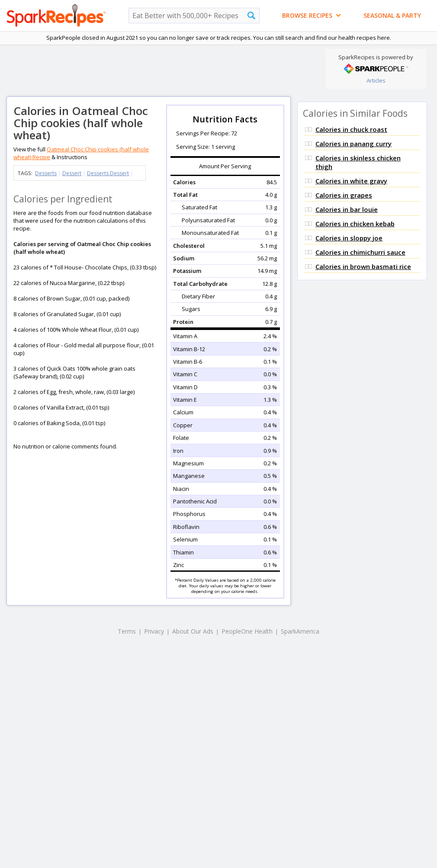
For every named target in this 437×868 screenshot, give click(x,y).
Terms (127, 631)
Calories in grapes (344, 195)
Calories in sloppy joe (349, 238)
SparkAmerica (300, 631)
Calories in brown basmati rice (363, 266)
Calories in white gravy (351, 181)
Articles (376, 80)
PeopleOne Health (247, 631)
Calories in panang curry (353, 144)
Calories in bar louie (347, 209)
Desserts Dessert (108, 173)
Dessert (72, 173)
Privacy (154, 631)
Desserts (46, 173)
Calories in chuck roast (351, 129)
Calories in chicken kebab (355, 224)
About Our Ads (193, 631)
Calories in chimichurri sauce (360, 252)
